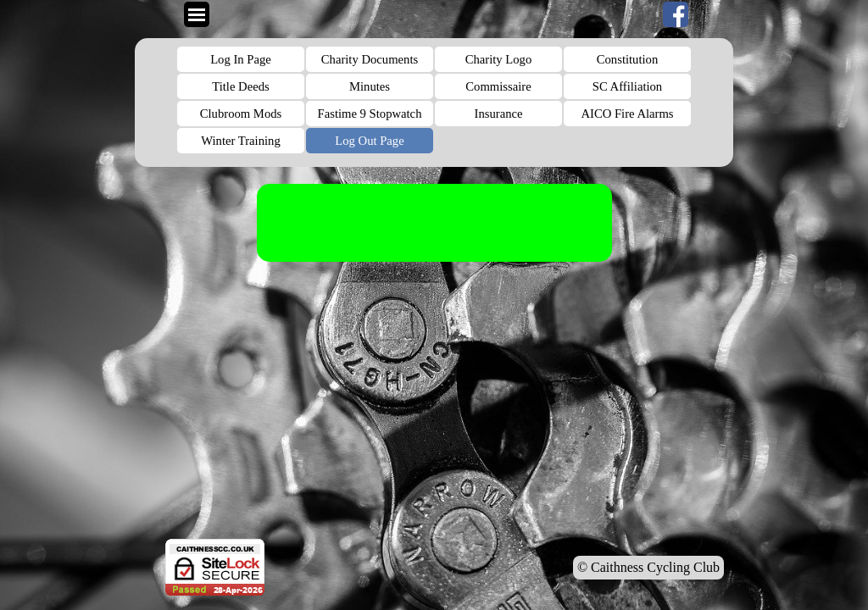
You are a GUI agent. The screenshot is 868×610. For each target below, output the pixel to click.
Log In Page (241, 59)
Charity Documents (370, 59)
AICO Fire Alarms (627, 114)
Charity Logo (499, 59)
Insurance (499, 114)
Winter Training (240, 141)
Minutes (370, 86)
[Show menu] (197, 14)
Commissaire (498, 86)
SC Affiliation (627, 86)
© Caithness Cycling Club (648, 567)
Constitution (627, 59)
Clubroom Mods (241, 114)
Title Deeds (240, 86)
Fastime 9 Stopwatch (370, 114)
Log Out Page (369, 141)
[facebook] (676, 14)
